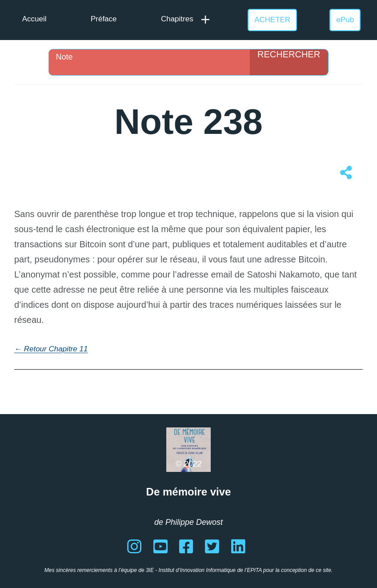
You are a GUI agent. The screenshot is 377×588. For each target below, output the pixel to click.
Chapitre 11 (68, 349)
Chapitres (177, 19)
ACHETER (272, 20)
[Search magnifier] (289, 62)
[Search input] (151, 57)
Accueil (34, 19)
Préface (104, 19)
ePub (345, 20)
